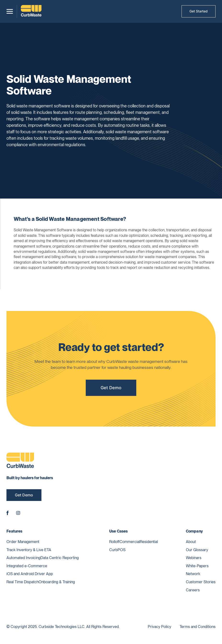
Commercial (130, 542)
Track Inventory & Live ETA (29, 550)
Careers (193, 590)
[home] (31, 11)
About (191, 542)
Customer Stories (201, 582)
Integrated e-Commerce (27, 566)
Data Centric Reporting (60, 558)
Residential (149, 542)
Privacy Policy (159, 627)
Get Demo (111, 390)
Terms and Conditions (198, 627)
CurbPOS (117, 550)
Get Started (199, 11)
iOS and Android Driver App (30, 574)
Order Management (23, 542)
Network (193, 574)
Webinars (194, 558)
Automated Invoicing (23, 558)
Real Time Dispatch (23, 582)
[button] (10, 11)
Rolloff (114, 542)
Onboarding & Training (57, 582)
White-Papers (197, 566)
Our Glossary (197, 550)
